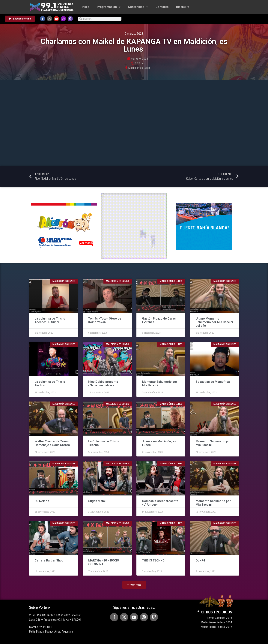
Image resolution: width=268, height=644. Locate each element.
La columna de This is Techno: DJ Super (50, 320)
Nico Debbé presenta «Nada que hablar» (103, 384)
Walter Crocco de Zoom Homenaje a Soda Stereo (53, 443)
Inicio (86, 7)
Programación (109, 7)
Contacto (162, 7)
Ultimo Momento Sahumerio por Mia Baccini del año (214, 322)
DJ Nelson (42, 501)
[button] (134, 585)
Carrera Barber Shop (49, 560)
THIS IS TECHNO (153, 560)
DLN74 (201, 560)
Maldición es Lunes (139, 68)
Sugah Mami (97, 501)
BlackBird (183, 7)
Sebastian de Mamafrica (213, 382)
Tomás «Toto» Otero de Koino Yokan (105, 320)
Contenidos (138, 7)
